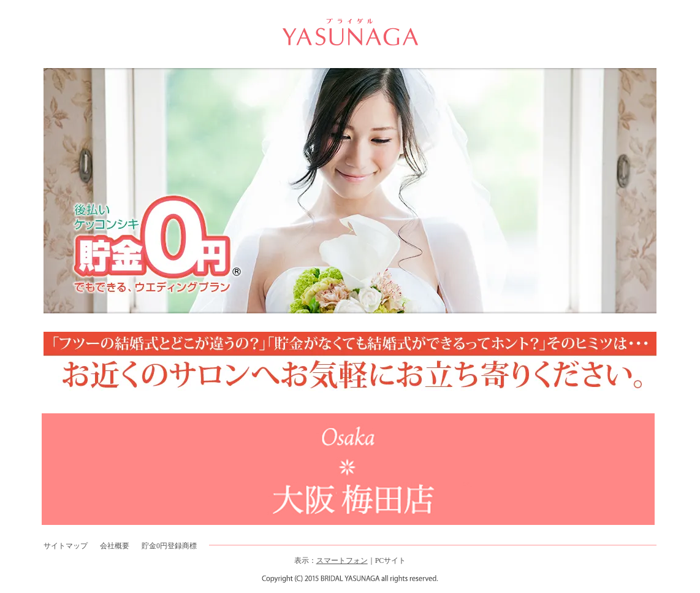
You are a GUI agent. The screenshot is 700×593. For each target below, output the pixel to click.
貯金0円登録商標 (169, 546)
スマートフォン (342, 560)
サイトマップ (66, 546)
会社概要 (115, 546)
